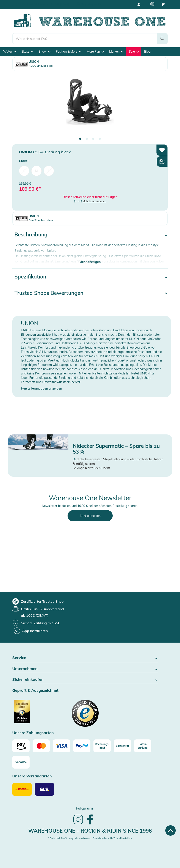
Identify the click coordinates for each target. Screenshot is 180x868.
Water (9, 52)
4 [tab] (100, 139)
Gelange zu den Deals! (91, 468)
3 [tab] (93, 139)
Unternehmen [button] (85, 669)
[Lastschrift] (122, 746)
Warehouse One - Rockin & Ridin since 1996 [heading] (90, 831)
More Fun (95, 52)
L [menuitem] (49, 171)
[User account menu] (140, 4)
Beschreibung (31, 234)
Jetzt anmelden (90, 516)
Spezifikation (30, 277)
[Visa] (62, 746)
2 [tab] (87, 139)
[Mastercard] (41, 746)
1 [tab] (80, 139)
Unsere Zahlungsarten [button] (33, 733)
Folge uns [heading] (85, 808)
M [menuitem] (36, 171)
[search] (85, 39)
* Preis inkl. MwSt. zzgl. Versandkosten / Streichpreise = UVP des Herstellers (90, 838)
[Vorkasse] (21, 762)
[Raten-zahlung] (143, 746)
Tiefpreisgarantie (91, 4)
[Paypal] (82, 746)
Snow (44, 52)
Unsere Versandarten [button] (32, 776)
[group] (38, 601)
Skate (27, 52)
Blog (147, 52)
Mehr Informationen (94, 201)
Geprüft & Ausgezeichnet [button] (35, 691)
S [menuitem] (24, 171)
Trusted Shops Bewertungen (49, 293)
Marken (116, 52)
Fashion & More (69, 52)
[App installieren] (31, 631)
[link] (78, 824)
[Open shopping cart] (163, 4)
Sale (134, 52)
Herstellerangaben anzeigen (41, 388)
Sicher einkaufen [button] (85, 680)
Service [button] (85, 658)
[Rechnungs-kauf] (102, 746)
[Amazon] (21, 746)
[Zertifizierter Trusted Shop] (30, 714)
